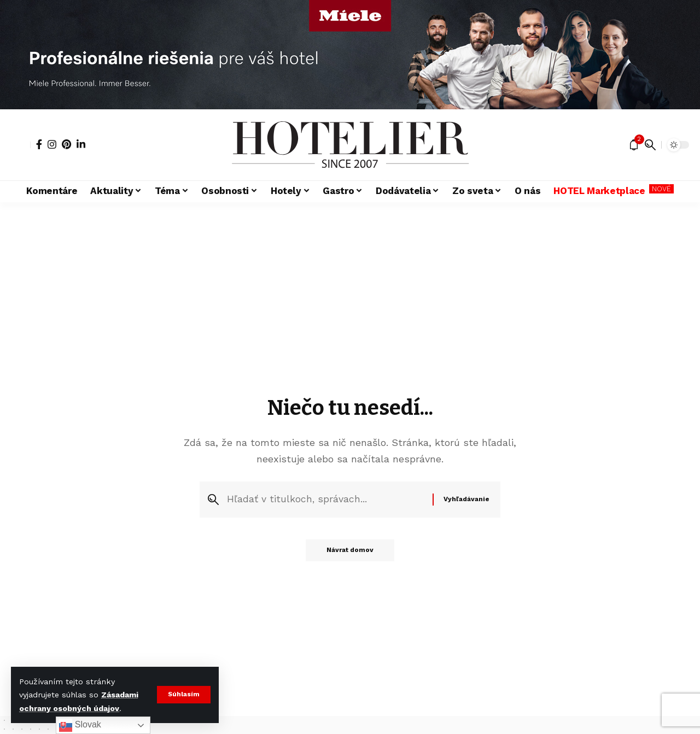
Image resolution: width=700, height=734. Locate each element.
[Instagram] (52, 144)
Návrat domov (350, 551)
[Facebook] (39, 144)
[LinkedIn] (81, 144)
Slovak (80, 725)
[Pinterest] (66, 144)
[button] (183, 695)
